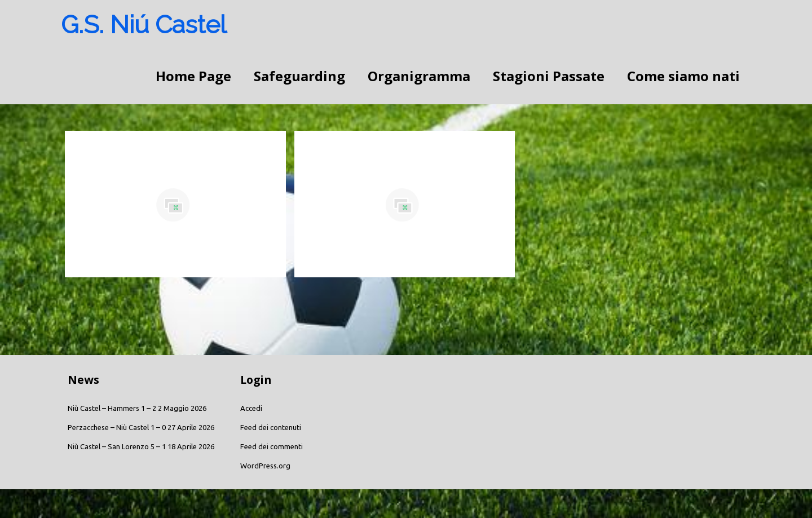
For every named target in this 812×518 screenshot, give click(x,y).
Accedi (251, 408)
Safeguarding (299, 76)
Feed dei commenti (272, 446)
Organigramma (419, 76)
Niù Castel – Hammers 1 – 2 (112, 408)
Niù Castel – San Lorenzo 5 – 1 (117, 446)
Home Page (193, 76)
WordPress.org (265, 466)
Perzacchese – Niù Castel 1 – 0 (117, 427)
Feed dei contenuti (271, 427)
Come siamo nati (683, 76)
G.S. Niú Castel (144, 25)
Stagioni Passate (549, 76)
